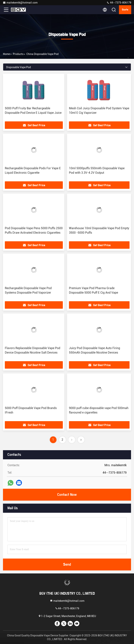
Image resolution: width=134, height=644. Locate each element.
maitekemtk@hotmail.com (20, 3)
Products (18, 54)
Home (6, 54)
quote (125, 10)
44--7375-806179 (119, 3)
